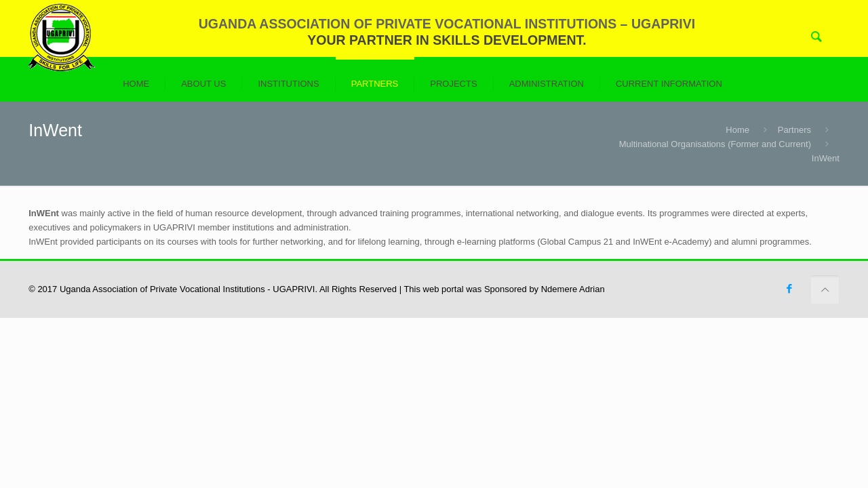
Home (737, 130)
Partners (794, 130)
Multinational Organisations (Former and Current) (715, 144)
